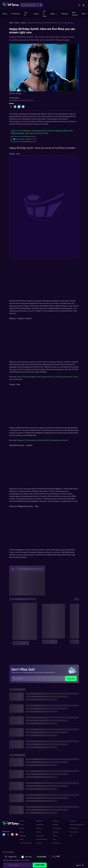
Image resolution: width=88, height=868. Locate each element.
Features (39, 843)
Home (22, 824)
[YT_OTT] (17, 835)
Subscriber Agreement (77, 824)
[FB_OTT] (4, 835)
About (55, 836)
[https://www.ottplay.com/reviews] (65, 14)
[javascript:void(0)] (27, 14)
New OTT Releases (26, 843)
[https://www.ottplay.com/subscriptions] (16, 14)
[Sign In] (79, 865)
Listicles (39, 832)
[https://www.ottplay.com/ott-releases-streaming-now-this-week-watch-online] (45, 14)
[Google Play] (11, 857)
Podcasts (56, 821)
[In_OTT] (12, 835)
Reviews (39, 828)
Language (23, 836)
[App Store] (27, 857)
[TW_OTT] (8, 835)
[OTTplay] (11, 5)
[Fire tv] (57, 857)
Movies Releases (42, 839)
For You (22, 821)
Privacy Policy (74, 832)
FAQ (71, 836)
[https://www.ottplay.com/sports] (36, 14)
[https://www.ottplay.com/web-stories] (75, 14)
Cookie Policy (57, 828)
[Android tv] (42, 857)
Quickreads (40, 836)
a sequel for (31, 311)
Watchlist (39, 821)
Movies (22, 828)
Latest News (40, 824)
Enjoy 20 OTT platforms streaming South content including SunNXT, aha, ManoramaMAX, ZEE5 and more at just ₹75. (42, 132)
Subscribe (71, 678)
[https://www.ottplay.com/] (5, 14)
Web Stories (57, 843)
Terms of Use (74, 828)
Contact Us (73, 821)
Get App (56, 832)
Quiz (54, 839)
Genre (22, 839)
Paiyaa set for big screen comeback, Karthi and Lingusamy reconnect (43, 440)
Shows (22, 832)
